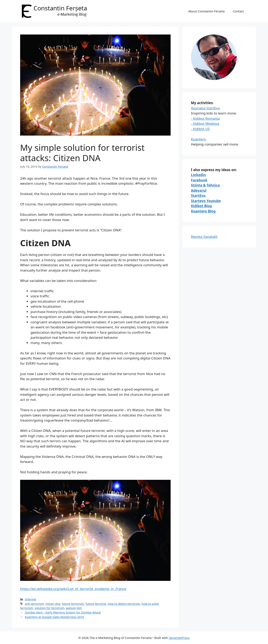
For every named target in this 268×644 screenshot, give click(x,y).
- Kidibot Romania (205, 118)
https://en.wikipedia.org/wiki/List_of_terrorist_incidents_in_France (73, 589)
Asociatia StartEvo (205, 108)
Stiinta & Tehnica (205, 185)
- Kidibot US (200, 129)
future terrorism (73, 604)
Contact (238, 11)
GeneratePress (179, 638)
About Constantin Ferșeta (206, 11)
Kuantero (198, 139)
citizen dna (53, 604)
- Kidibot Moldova (205, 124)
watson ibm (74, 608)
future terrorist (96, 604)
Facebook (199, 180)
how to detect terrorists (124, 604)
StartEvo (198, 196)
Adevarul (199, 190)
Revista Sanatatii (204, 237)
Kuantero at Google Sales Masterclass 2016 (54, 617)
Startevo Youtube (206, 201)
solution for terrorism (49, 608)
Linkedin (198, 175)
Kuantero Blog (203, 211)
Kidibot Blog (201, 206)
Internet (30, 599)
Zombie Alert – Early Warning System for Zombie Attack (63, 612)
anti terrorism (34, 604)
